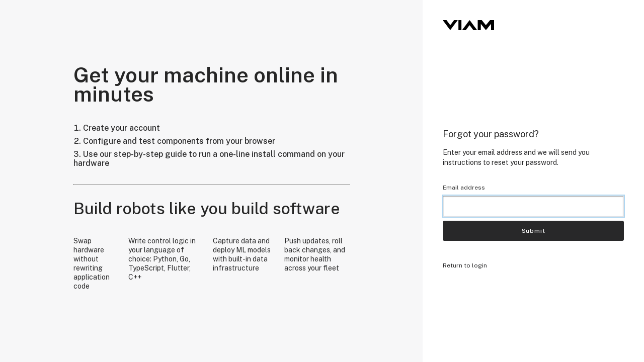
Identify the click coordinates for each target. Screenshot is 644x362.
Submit (534, 231)
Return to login (465, 265)
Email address (464, 188)
